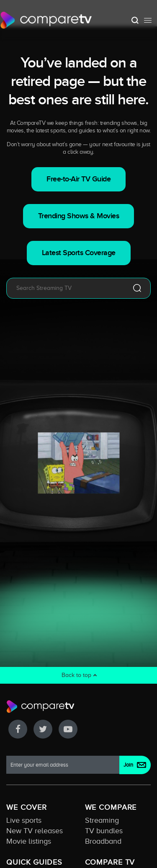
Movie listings (29, 841)
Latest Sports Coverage (79, 253)
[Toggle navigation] (148, 20)
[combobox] (66, 288)
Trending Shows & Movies (79, 216)
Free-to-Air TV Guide (78, 179)
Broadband (103, 841)
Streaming (102, 820)
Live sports (24, 820)
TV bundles (104, 831)
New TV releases (35, 831)
